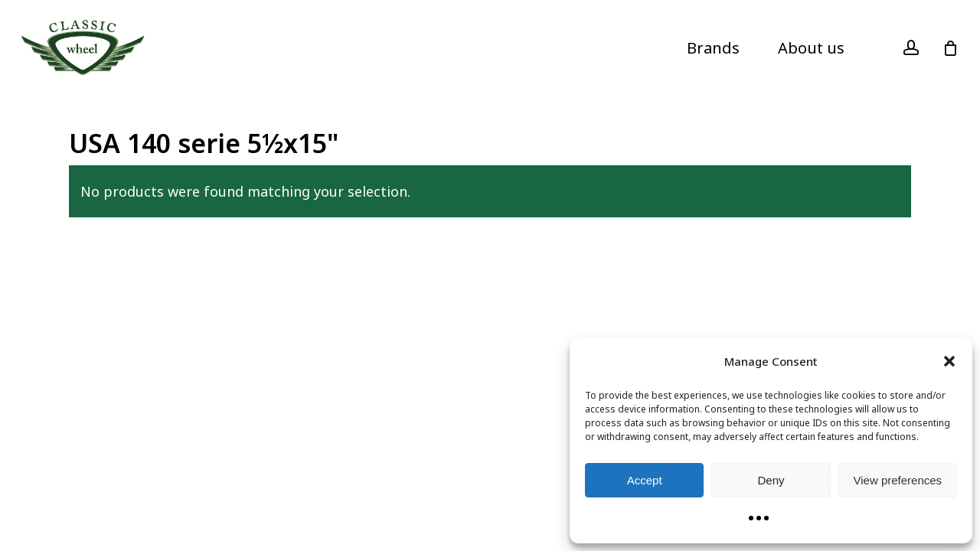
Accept (645, 480)
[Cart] (950, 48)
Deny (771, 480)
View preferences (898, 480)
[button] (949, 361)
